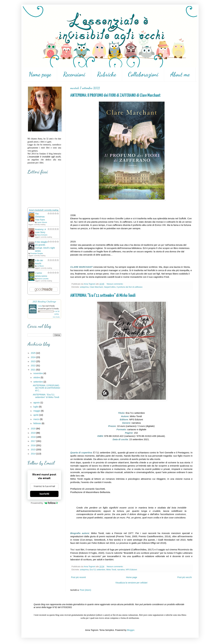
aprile (36, 415)
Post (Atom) (85, 590)
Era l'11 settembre (97, 570)
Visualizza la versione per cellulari (131, 583)
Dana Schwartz (42, 235)
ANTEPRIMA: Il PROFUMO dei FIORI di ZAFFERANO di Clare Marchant (115, 95)
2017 (34, 441)
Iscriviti (44, 494)
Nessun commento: (115, 284)
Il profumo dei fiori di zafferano (129, 287)
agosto (37, 403)
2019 (34, 433)
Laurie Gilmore (42, 222)
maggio (37, 411)
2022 (34, 366)
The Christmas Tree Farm (40, 217)
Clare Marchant (96, 287)
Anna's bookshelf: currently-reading (44, 210)
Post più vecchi (185, 577)
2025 (34, 353)
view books (56, 317)
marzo (37, 419)
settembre (38, 382)
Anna (40, 306)
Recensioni (74, 74)
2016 (34, 445)
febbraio (37, 423)
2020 (34, 429)
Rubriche (107, 74)
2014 (34, 454)
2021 (34, 370)
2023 (34, 361)
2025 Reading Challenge (44, 301)
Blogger (131, 630)
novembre (38, 373)
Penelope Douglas (37, 253)
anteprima (84, 287)
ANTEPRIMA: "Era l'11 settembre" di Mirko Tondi (103, 296)
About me (180, 74)
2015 (34, 450)
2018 (34, 437)
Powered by (44, 503)
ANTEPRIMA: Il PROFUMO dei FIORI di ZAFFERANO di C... (46, 388)
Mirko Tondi (111, 570)
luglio (36, 407)
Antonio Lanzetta (43, 279)
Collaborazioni (143, 74)
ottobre (37, 377)
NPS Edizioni (131, 570)
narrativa (121, 570)
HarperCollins (110, 287)
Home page (40, 74)
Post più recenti (78, 577)
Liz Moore (40, 266)
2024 (34, 357)
